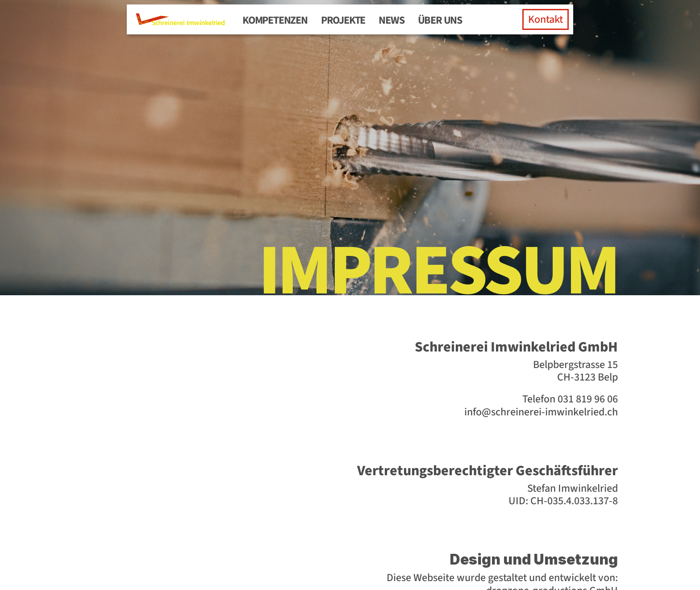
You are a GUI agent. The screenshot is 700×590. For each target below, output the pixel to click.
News (391, 20)
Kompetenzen (275, 20)
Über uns (440, 20)
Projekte (343, 20)
